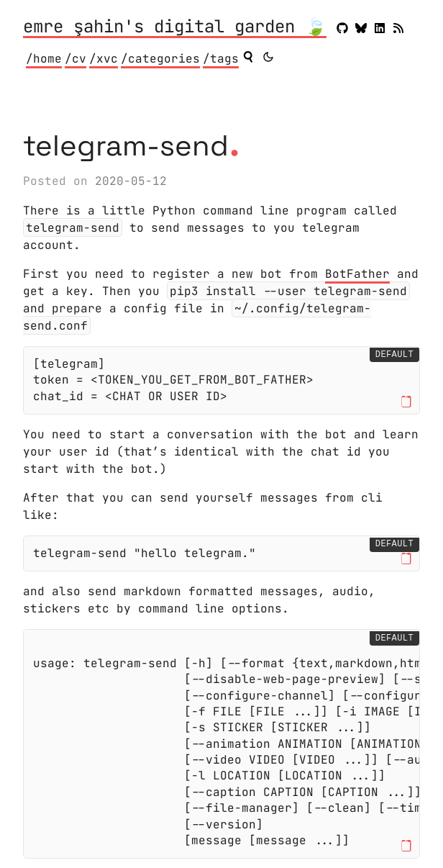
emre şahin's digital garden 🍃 (175, 27)
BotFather (357, 274)
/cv (76, 59)
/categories (160, 59)
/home (44, 59)
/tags (221, 59)
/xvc (104, 59)
